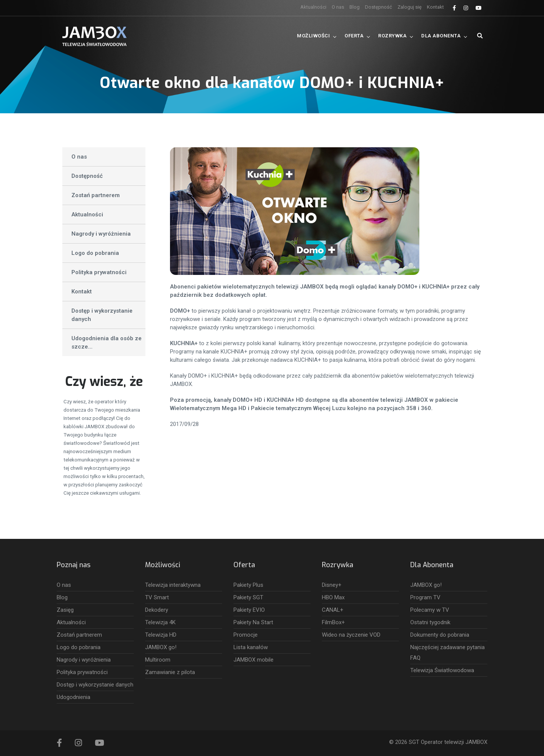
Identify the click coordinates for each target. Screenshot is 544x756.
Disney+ (332, 585)
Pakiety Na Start (253, 622)
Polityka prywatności (99, 272)
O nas (338, 7)
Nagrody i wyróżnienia (101, 234)
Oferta (354, 36)
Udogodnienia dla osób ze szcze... (107, 343)
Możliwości (313, 36)
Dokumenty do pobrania (440, 635)
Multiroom (158, 660)
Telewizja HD (161, 635)
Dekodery (157, 610)
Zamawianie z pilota (170, 672)
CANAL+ (333, 610)
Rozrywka (392, 36)
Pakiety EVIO (249, 610)
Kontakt (435, 7)
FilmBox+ (333, 622)
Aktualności (313, 7)
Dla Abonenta (441, 36)
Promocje (246, 635)
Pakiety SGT (248, 597)
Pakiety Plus (248, 585)
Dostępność (379, 7)
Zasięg (65, 610)
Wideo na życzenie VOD (351, 635)
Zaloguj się (410, 7)
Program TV (425, 597)
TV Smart (157, 597)
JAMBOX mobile (253, 660)
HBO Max (333, 597)
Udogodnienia (73, 697)
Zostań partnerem (96, 195)
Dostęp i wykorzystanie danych (102, 315)
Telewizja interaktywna (173, 585)
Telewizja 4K (160, 622)
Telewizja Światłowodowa (442, 670)
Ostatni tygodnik (430, 622)
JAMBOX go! (161, 647)
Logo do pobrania (95, 253)
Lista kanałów (251, 647)
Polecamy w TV (430, 610)
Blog (355, 7)
